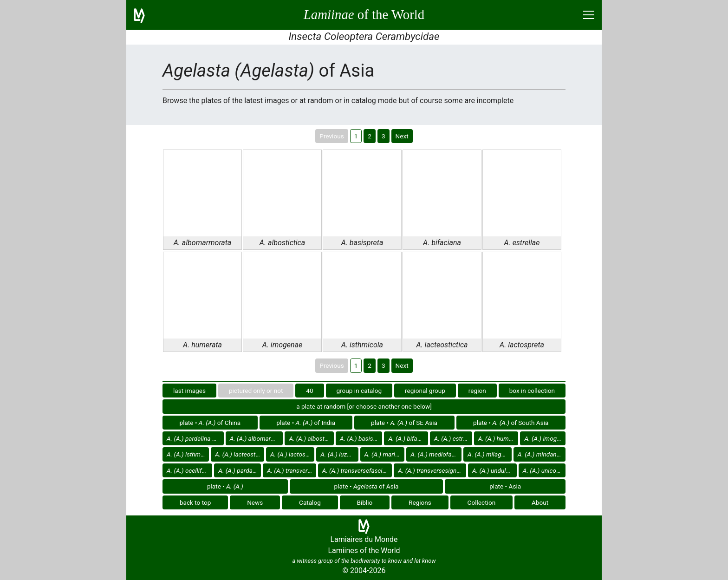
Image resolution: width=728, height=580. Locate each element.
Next (402, 136)
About (540, 502)
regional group (425, 391)
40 (309, 391)
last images (189, 391)
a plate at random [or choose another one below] (364, 406)
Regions (420, 502)
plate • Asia (505, 486)
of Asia (195, 438)
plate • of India (306, 423)
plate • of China (210, 423)
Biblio (365, 502)
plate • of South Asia (511, 423)
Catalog (310, 502)
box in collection (532, 391)
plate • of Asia (367, 486)
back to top (195, 502)
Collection (482, 502)
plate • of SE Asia (404, 423)
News (255, 502)
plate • (225, 486)
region (477, 391)
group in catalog (359, 391)
